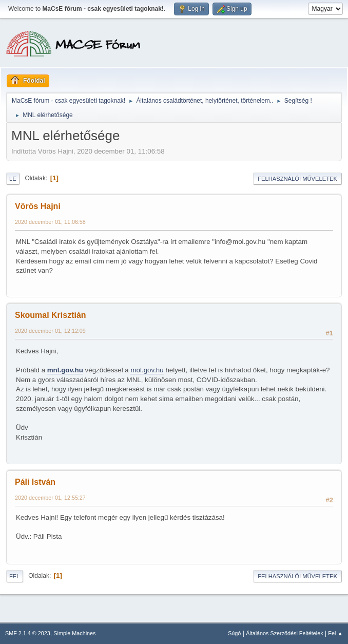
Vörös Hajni (38, 206)
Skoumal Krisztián (51, 315)
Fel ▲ (335, 633)
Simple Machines (74, 633)
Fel (15, 576)
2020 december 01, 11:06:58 (50, 222)
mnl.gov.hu (65, 370)
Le (13, 179)
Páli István (35, 482)
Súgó (234, 633)
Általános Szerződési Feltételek (284, 633)
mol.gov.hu (147, 370)
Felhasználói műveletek (297, 179)
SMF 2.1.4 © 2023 (28, 633)
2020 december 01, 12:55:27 (50, 498)
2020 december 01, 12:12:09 (50, 331)
